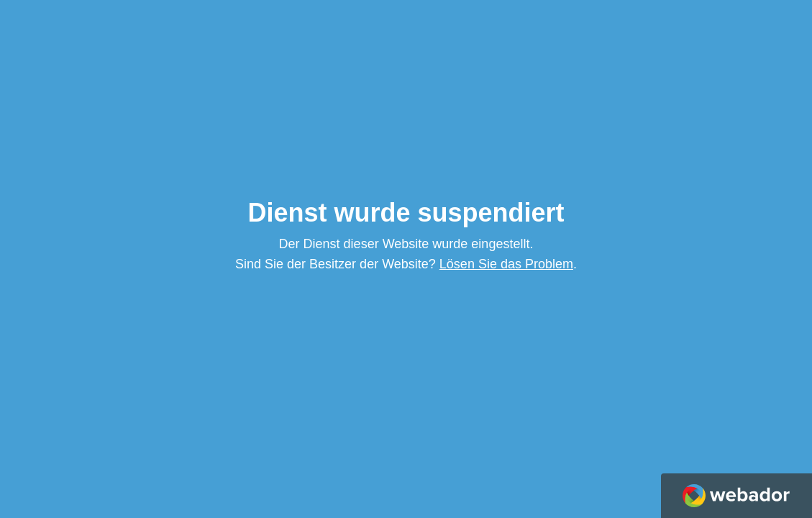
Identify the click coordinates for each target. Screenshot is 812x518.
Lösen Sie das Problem (506, 264)
